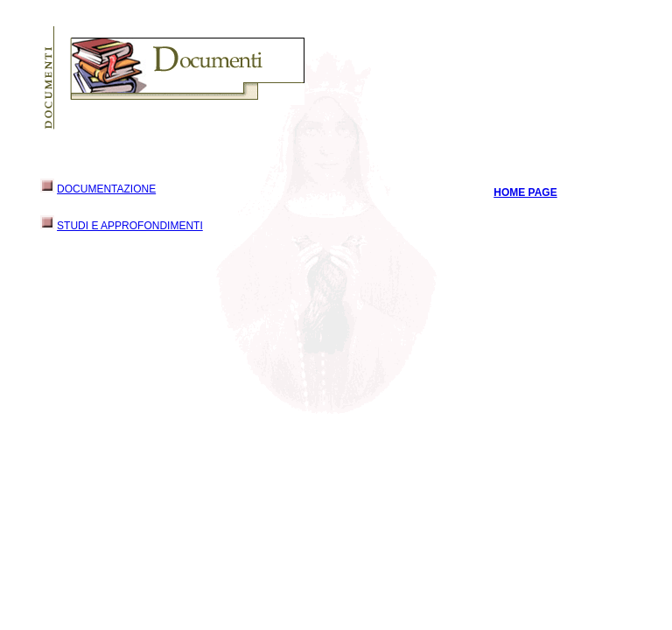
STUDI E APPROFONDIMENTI (130, 226)
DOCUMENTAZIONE (106, 189)
